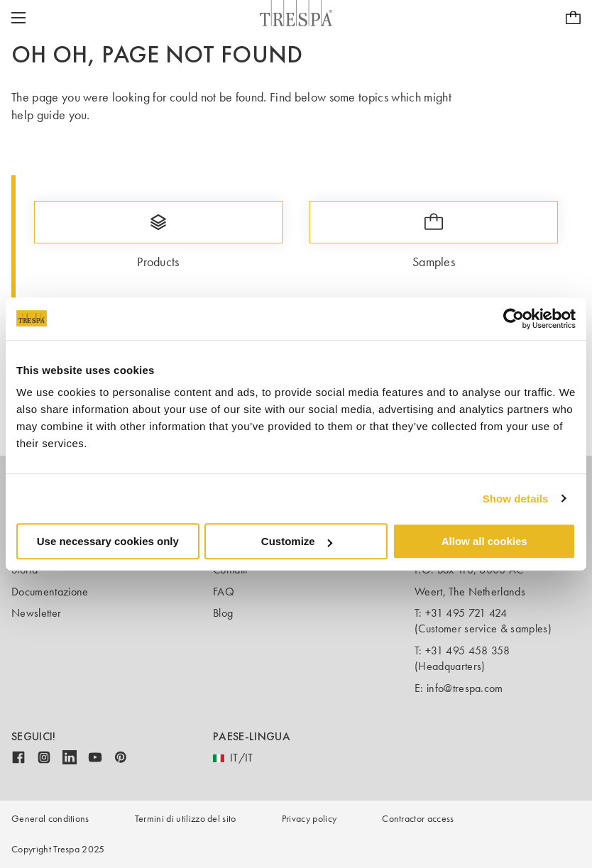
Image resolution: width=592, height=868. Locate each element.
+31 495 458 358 (468, 650)
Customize (297, 541)
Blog (223, 613)
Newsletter (36, 613)
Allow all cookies (484, 541)
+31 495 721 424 (466, 613)
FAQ (224, 592)
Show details (516, 499)
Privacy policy (309, 819)
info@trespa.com (465, 688)
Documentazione (50, 592)
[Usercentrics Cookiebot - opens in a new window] (514, 319)
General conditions (50, 819)
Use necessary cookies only (108, 541)
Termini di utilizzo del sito (186, 819)
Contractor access (418, 819)
